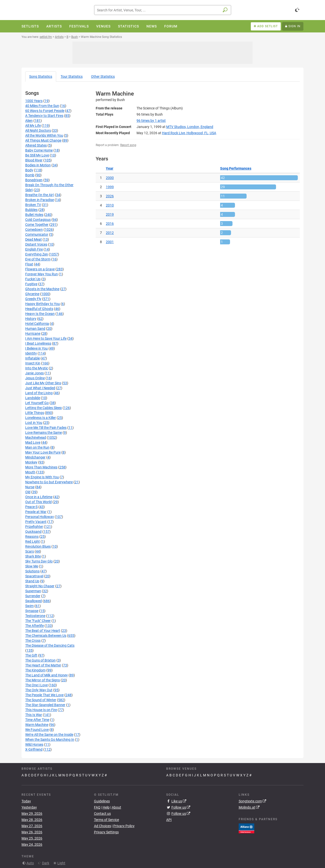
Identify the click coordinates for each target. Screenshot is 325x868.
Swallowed (34, 601)
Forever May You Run (42, 274)
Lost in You (34, 423)
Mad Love (33, 442)
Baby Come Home (39, 150)
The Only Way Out (39, 690)
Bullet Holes (34, 215)
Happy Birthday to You (43, 304)
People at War (36, 512)
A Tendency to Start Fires (44, 116)
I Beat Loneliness (38, 343)
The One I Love (36, 685)
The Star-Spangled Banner (45, 705)
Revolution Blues (38, 546)
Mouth (30, 472)
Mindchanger (35, 457)
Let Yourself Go (37, 403)
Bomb (30, 175)
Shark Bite (33, 556)
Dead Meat (34, 239)
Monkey (31, 462)
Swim (29, 606)
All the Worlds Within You (44, 135)
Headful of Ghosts (39, 309)
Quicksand (33, 532)
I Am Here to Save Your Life (46, 338)
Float (29, 264)
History (31, 319)
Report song (128, 145)
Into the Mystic (37, 368)
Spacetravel (34, 576)
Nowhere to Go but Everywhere (49, 482)
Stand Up (32, 581)
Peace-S (31, 507)
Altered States (36, 145)
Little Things (35, 413)
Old (28, 492)
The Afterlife (35, 626)
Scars (30, 551)
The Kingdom (35, 670)
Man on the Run (37, 447)
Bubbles (31, 210)
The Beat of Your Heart (43, 631)
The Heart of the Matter (43, 665)
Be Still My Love (37, 155)
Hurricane (33, 333)
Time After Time (37, 720)
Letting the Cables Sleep (44, 408)
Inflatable (33, 358)
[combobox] (163, 10)
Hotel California (37, 324)
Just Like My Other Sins (43, 383)
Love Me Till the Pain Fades (46, 428)
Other (103, 77)
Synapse (32, 611)
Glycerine (32, 294)
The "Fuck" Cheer (38, 621)
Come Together (37, 225)
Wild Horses (34, 744)
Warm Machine (37, 725)
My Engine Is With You (42, 477)
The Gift (31, 655)
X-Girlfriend (34, 749)
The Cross (33, 640)
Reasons (32, 536)
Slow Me (32, 566)
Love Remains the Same (44, 433)
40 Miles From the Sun (42, 106)
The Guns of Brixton (40, 660)
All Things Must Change (43, 140)
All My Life (33, 126)
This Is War (34, 715)
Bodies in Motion (38, 165)
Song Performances (236, 168)
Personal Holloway (40, 517)
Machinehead (36, 437)
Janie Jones (35, 373)
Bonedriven (34, 180)
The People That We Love (44, 695)
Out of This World (38, 502)
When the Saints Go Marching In (50, 740)
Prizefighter (34, 527)
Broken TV (33, 205)
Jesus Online (35, 378)
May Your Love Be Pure (43, 452)
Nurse (30, 487)
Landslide (33, 398)
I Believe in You (36, 348)
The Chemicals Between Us (46, 636)
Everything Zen (37, 254)
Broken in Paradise (40, 200)
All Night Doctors (38, 130)
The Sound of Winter (41, 700)
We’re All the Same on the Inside (49, 735)
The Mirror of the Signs (43, 680)
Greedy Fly (33, 299)
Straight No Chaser (40, 586)
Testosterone (35, 616)
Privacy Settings (106, 832)
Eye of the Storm (38, 259)
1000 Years (34, 101)
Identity (31, 353)
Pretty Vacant (36, 522)
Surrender (33, 596)
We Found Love (37, 730)
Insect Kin (33, 363)
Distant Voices (36, 244)
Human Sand (35, 329)
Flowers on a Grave (40, 269)
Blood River (34, 160)
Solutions (32, 571)
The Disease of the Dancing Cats (50, 645)
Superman (33, 591)
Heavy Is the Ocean (40, 314)
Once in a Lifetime (39, 497)
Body (29, 170)
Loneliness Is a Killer (41, 418)
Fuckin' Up (33, 279)
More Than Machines (41, 467)
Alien (29, 121)
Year (110, 168)
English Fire (34, 249)
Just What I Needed (40, 388)
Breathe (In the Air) (40, 195)
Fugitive (31, 284)
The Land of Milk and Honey (46, 675)
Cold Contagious (38, 220)
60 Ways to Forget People (45, 111)
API (169, 820)
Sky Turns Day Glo (39, 561)
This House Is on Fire (41, 710)
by (151, 121)
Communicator (37, 234)
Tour (72, 77)
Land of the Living (39, 393)
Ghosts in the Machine (42, 289)
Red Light (33, 541)
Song (41, 77)
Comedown (34, 230)
